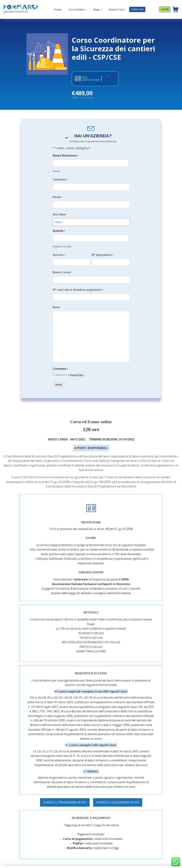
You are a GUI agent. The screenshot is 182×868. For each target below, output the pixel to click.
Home (54, 9)
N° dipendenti (103, 250)
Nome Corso (62, 267)
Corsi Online (73, 9)
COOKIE (161, 863)
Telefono (60, 179)
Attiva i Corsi (113, 9)
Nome (56, 170)
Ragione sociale (62, 242)
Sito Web (60, 212)
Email (57, 195)
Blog (93, 9)
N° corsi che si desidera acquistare (78, 283)
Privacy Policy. (77, 367)
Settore (59, 250)
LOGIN (165, 9)
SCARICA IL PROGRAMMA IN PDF (65, 794)
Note (56, 300)
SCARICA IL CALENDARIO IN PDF (118, 794)
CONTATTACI (134, 9)
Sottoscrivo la (70, 367)
